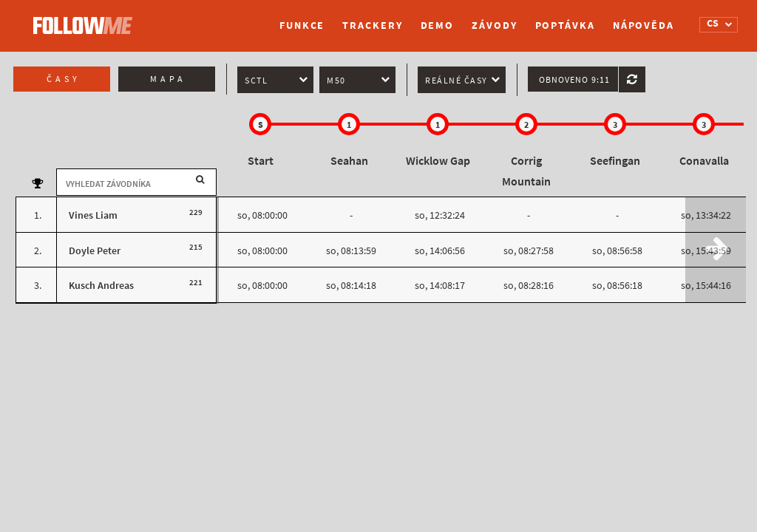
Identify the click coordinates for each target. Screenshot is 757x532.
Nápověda (644, 25)
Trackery (372, 25)
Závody (494, 25)
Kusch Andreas (101, 286)
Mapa (168, 79)
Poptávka (565, 25)
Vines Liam (93, 215)
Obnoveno (574, 80)
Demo (438, 25)
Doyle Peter (95, 251)
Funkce (302, 25)
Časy (64, 79)
